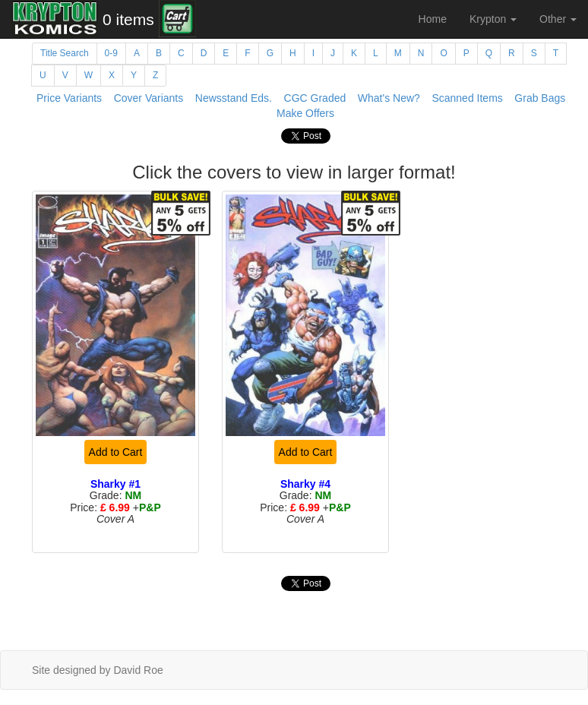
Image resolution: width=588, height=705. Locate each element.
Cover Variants (149, 98)
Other (558, 19)
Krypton (493, 19)
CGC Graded (315, 98)
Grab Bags (540, 98)
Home (433, 19)
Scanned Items (467, 98)
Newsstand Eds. (234, 98)
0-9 (111, 53)
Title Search (65, 53)
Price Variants (69, 98)
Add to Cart (116, 452)
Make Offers (305, 113)
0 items (128, 19)
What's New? (389, 98)
